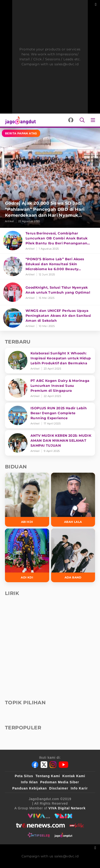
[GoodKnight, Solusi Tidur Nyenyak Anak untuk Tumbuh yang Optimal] (50, 292)
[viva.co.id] (39, 816)
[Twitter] (44, 765)
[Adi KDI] (27, 555)
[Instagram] (53, 765)
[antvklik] (77, 825)
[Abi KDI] (27, 500)
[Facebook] (35, 765)
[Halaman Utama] (20, 120)
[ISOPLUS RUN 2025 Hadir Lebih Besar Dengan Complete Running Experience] (50, 415)
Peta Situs (24, 776)
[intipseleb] (39, 835)
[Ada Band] (73, 555)
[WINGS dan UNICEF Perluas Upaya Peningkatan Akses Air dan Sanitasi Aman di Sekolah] (50, 318)
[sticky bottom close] (96, 847)
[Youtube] (63, 765)
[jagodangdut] (63, 835)
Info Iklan (29, 782)
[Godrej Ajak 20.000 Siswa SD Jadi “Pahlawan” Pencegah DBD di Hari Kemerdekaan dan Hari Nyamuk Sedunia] (50, 178)
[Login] (71, 120)
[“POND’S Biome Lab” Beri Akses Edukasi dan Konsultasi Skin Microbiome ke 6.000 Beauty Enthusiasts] (50, 267)
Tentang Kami (48, 776)
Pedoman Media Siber (60, 782)
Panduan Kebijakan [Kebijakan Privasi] (30, 788)
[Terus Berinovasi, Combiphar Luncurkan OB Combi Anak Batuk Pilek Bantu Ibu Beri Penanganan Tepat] (50, 241)
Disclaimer (59, 788)
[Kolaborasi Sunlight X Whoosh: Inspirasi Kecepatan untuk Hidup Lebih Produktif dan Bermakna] (50, 361)
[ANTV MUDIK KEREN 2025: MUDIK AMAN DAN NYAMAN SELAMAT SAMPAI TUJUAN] (50, 443)
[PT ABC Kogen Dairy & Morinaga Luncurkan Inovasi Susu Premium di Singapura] (50, 388)
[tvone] (40, 825)
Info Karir (79, 788)
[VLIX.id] (63, 816)
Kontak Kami (74, 776)
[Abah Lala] (73, 500)
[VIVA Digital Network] (67, 808)
